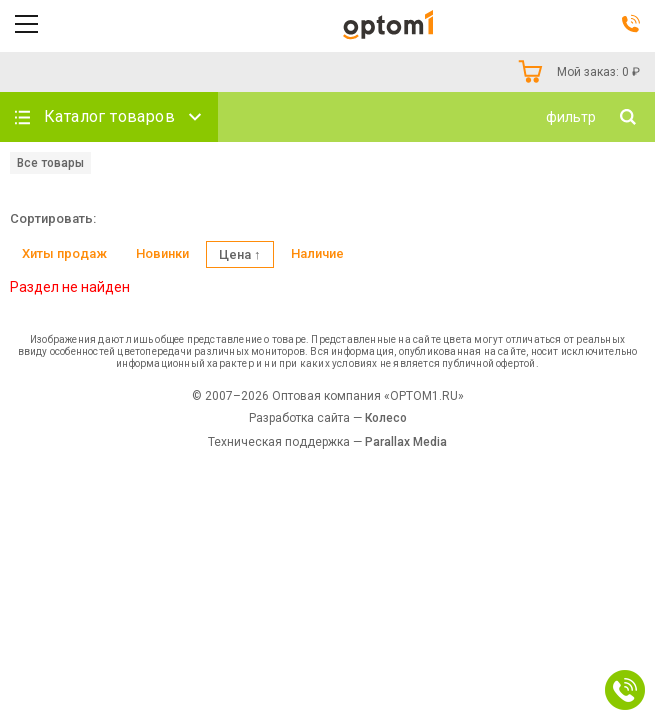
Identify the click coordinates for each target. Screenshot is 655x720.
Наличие (317, 253)
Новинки (162, 253)
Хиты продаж (64, 253)
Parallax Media (406, 442)
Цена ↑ (240, 254)
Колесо (386, 418)
